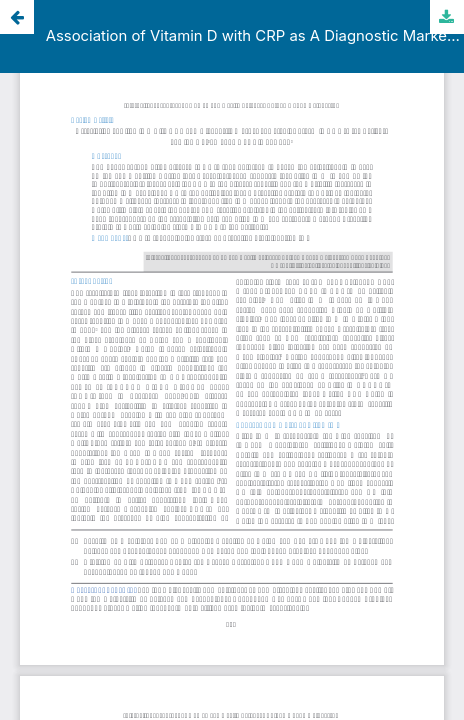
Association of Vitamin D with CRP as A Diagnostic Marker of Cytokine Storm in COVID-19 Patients (255, 36)
